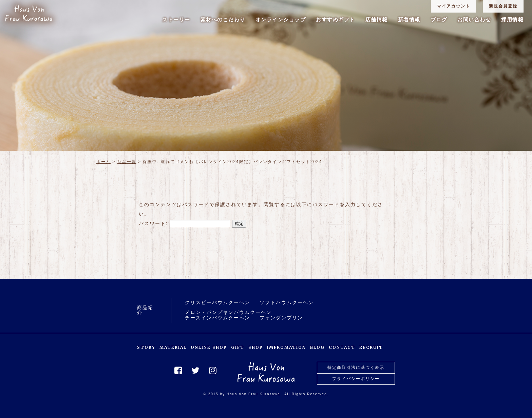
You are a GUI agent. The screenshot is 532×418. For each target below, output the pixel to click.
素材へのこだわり (223, 20)
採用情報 (512, 20)
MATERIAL (173, 347)
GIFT (238, 347)
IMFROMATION (287, 347)
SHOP (256, 347)
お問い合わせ (474, 20)
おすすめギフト (336, 20)
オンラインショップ (281, 20)
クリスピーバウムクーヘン (217, 303)
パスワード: (184, 223)
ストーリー (176, 20)
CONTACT (342, 347)
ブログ (439, 20)
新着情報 (409, 20)
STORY (146, 347)
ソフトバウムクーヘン (287, 303)
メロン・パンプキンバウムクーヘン (228, 312)
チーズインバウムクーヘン (217, 318)
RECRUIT (371, 347)
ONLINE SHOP (209, 347)
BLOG (317, 347)
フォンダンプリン (281, 318)
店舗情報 (377, 20)
